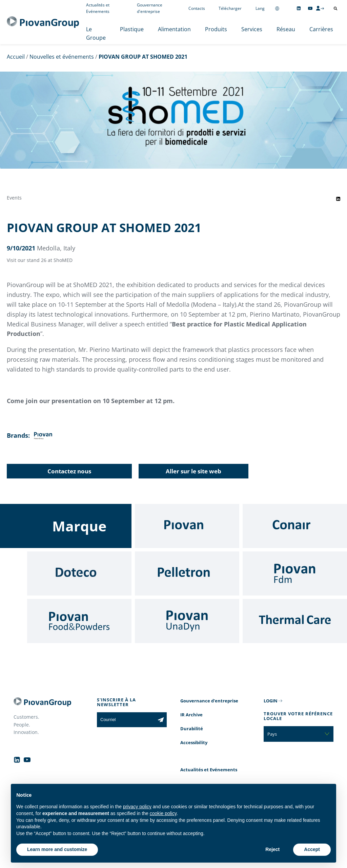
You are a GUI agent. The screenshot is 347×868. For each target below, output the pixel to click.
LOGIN (271, 701)
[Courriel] (126, 720)
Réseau (286, 29)
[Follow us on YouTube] (310, 8)
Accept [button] (312, 849)
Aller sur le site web (193, 471)
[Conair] (295, 526)
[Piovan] (187, 526)
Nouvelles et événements (62, 57)
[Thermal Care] (295, 621)
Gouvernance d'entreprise (209, 701)
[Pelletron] (187, 573)
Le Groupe (96, 34)
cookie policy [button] (163, 813)
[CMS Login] (320, 8)
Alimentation (174, 29)
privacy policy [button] (137, 807)
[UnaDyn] (187, 621)
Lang (260, 8)
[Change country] (277, 8)
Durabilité (192, 729)
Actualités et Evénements (209, 770)
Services (252, 29)
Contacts (197, 8)
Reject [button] (272, 849)
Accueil (16, 57)
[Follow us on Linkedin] (299, 8)
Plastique (132, 29)
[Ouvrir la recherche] (335, 8)
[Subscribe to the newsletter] (161, 720)
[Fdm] (295, 573)
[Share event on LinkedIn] (338, 199)
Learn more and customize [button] (57, 849)
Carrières (321, 29)
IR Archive (191, 715)
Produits (216, 29)
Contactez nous (69, 471)
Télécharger (230, 8)
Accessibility (194, 742)
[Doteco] (79, 573)
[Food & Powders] (79, 621)
